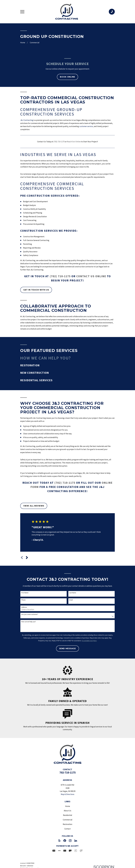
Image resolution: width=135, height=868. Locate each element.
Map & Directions (68, 794)
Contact (67, 829)
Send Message (67, 648)
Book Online (67, 77)
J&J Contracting (27, 120)
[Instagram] (70, 841)
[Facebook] (65, 841)
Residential (68, 815)
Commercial (68, 820)
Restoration (67, 824)
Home (68, 806)
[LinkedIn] (76, 841)
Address (24, 607)
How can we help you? (29, 622)
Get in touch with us (36, 290)
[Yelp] (59, 841)
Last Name (73, 593)
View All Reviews (34, 506)
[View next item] (27, 558)
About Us (67, 811)
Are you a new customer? (30, 614)
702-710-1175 (68, 773)
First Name (25, 593)
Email (71, 600)
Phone (23, 600)
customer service (86, 126)
